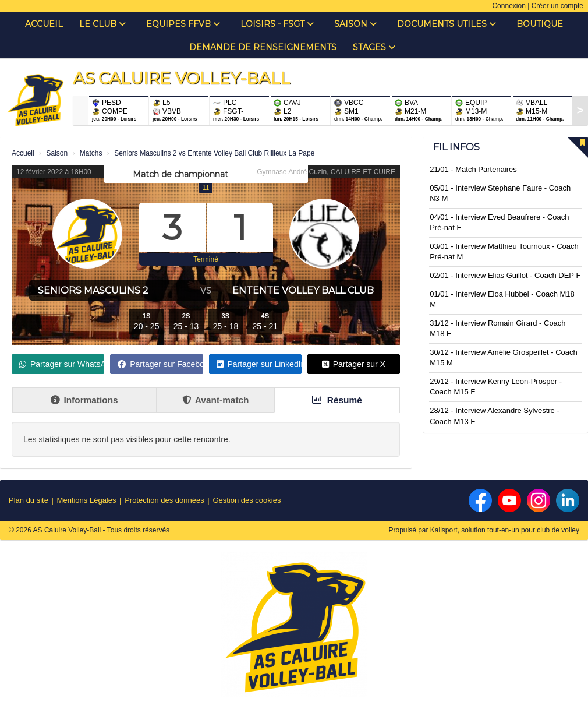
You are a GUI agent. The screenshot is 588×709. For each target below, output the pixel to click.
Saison (355, 24)
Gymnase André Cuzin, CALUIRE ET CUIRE (326, 172)
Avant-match (216, 400)
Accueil (44, 24)
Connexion (509, 6)
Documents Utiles (447, 24)
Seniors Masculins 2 (93, 290)
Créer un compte (557, 6)
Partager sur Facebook (160, 364)
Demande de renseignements (263, 47)
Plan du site (29, 500)
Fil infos (456, 147)
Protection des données (164, 500)
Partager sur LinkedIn (259, 364)
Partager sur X (354, 364)
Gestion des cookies (247, 500)
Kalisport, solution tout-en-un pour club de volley (505, 530)
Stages (374, 47)
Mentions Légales (87, 500)
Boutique (540, 24)
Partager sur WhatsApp (62, 364)
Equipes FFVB (183, 24)
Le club (102, 24)
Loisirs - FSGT (277, 24)
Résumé (337, 400)
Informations (84, 400)
